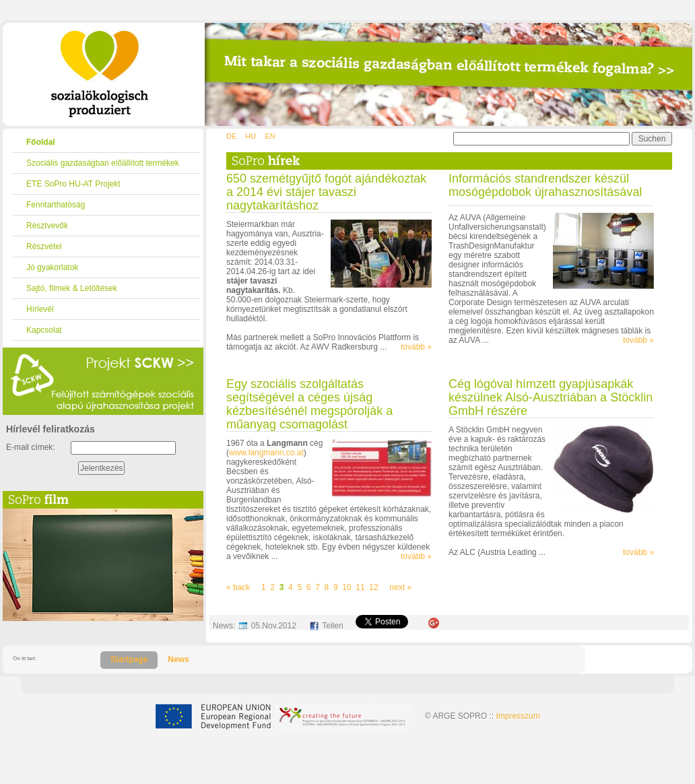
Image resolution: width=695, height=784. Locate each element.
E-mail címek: (31, 447)
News (178, 659)
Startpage (129, 659)
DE (231, 136)
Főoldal (41, 142)
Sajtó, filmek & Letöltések (72, 288)
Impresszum (518, 716)
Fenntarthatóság (56, 205)
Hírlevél (40, 309)
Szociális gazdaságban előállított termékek (103, 163)
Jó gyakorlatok (52, 267)
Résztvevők (47, 226)
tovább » (416, 347)
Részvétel (44, 247)
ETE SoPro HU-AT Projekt (73, 184)
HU (251, 136)
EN (270, 136)
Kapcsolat (44, 330)
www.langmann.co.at (266, 453)
